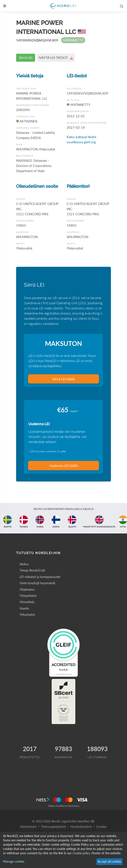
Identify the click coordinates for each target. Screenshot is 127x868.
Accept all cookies (109, 861)
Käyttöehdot (28, 827)
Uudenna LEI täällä (64, 465)
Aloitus (24, 564)
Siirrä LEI (26, 57)
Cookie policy (81, 853)
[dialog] (63, 850)
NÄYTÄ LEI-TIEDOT (56, 57)
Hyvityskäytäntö (81, 827)
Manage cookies (14, 861)
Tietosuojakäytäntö (53, 827)
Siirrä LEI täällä (63, 379)
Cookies (101, 827)
